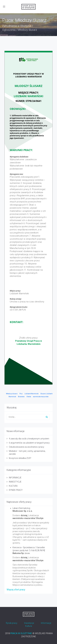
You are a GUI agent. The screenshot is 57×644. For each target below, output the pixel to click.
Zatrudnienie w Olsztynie (17, 26)
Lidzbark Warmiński (32, 394)
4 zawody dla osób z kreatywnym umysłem (29, 439)
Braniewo (21, 397)
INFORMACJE (15, 478)
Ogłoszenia (9, 30)
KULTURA (13, 486)
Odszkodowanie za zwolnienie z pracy (27, 447)
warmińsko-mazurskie (41, 397)
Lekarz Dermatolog (21, 508)
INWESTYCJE (15, 482)
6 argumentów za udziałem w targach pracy (29, 443)
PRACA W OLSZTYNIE (21, 633)
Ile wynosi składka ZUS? (20, 458)
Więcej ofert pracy (16, 590)
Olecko (29, 397)
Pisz (21, 394)
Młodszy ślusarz (12, 394)
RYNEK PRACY (16, 490)
